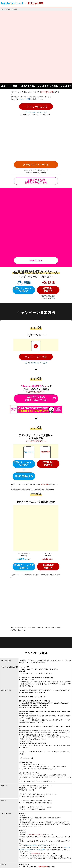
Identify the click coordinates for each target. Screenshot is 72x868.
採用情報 (22, 863)
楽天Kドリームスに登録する (24, 210)
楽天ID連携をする (24, 397)
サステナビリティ (59, 863)
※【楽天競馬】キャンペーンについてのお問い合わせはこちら (38, 831)
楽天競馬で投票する (48, 456)
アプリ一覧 (29, 863)
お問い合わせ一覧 (48, 863)
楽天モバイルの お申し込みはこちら (36, 115)
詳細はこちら (36, 181)
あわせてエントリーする (36, 99)
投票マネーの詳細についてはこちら (36, 727)
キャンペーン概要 (24, 64)
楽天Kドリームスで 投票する (24, 456)
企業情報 (4, 863)
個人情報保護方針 (13, 863)
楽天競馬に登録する (48, 210)
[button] (36, 71)
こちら (53, 218)
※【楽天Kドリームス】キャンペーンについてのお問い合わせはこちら (40, 828)
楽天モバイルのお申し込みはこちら (36, 319)
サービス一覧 (38, 863)
